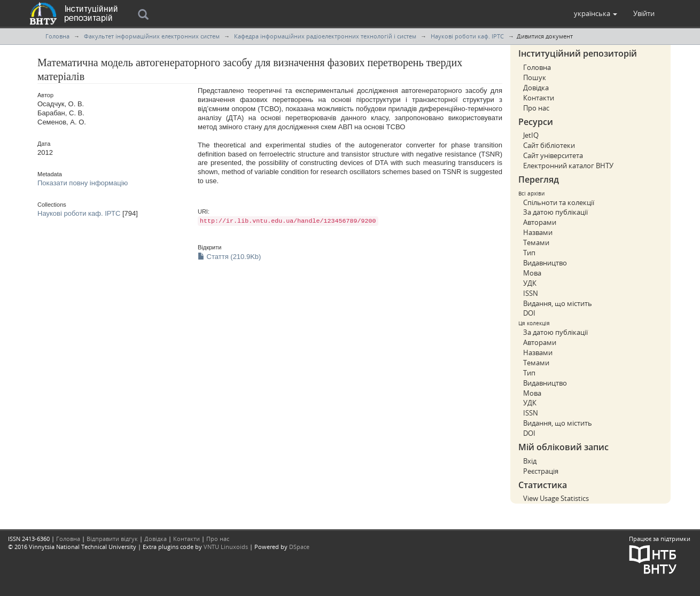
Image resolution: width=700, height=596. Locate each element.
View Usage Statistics (556, 498)
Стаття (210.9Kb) (229, 257)
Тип (529, 253)
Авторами (540, 222)
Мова (532, 273)
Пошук (535, 77)
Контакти (539, 98)
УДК (530, 283)
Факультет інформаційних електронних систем (152, 36)
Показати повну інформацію (83, 183)
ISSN (531, 293)
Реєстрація (541, 471)
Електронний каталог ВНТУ (568, 166)
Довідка (536, 88)
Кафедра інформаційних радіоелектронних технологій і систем (325, 36)
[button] (596, 13)
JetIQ (531, 135)
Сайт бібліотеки (549, 145)
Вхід (530, 461)
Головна (57, 36)
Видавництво (545, 263)
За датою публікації (555, 212)
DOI (529, 313)
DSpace (299, 547)
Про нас (536, 108)
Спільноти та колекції (559, 202)
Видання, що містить (558, 303)
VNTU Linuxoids (226, 547)
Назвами (538, 232)
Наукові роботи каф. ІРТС (467, 36)
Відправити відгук (112, 539)
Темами (536, 242)
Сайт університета (553, 155)
